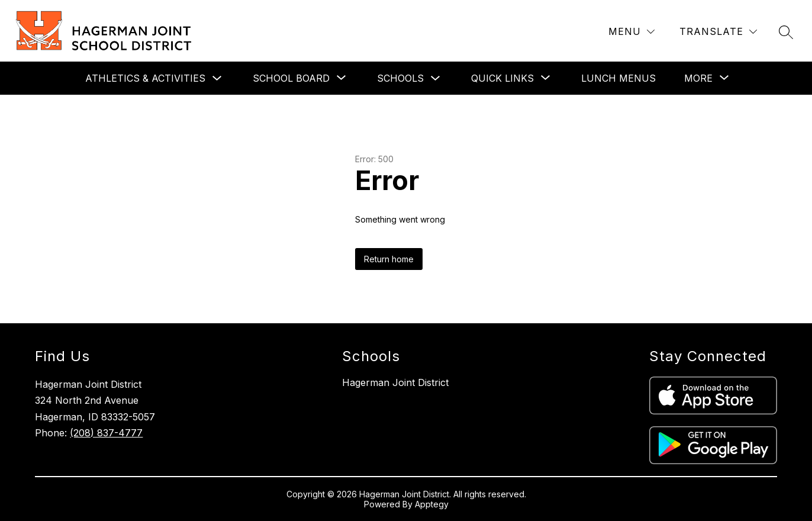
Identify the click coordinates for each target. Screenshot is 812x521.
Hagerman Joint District (395, 382)
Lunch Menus (618, 78)
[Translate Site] (718, 32)
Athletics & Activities (145, 78)
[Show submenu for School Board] (291, 78)
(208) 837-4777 (106, 433)
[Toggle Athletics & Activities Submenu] (217, 78)
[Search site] (786, 32)
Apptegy (432, 504)
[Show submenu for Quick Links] (502, 78)
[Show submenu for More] (698, 78)
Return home (389, 259)
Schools (400, 78)
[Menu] (631, 32)
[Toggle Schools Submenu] (436, 78)
